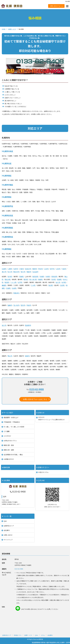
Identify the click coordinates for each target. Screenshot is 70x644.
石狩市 (16, 269)
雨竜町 (22, 277)
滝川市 (4, 272)
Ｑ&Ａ (36, 635)
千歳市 (64, 269)
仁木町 (33, 285)
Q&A (5, 521)
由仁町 (58, 282)
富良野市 (28, 325)
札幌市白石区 (8, 215)
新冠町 (7, 282)
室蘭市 (10, 305)
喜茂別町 (35, 277)
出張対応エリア (9, 526)
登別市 (23, 305)
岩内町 (10, 277)
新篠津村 (16, 293)
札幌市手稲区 (8, 185)
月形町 (54, 279)
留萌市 (27, 356)
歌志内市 (16, 272)
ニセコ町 (13, 282)
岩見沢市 (28, 269)
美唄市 (35, 269)
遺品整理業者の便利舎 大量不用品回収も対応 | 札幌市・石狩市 (51, 642)
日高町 (8, 288)
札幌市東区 (7, 176)
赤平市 (52, 269)
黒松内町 (8, 279)
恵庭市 (29, 272)
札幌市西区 (7, 197)
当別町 (62, 285)
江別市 (46, 269)
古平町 (20, 282)
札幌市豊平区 (8, 206)
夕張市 (22, 269)
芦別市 (40, 269)
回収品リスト (18, 635)
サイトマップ (8, 540)
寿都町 (40, 279)
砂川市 (10, 272)
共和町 (48, 277)
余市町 (64, 282)
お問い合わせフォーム (56, 6)
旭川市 (4, 325)
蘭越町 (4, 285)
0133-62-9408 (37, 389)
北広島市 (35, 272)
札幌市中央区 (8, 151)
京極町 (42, 277)
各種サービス (28, 635)
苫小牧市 (16, 305)
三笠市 (58, 269)
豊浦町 (59, 279)
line (18, 608)
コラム (43, 635)
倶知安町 (54, 277)
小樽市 (10, 269)
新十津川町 (33, 279)
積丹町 (26, 279)
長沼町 (51, 285)
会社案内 (7, 530)
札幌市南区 (7, 249)
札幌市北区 (7, 163)
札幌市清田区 (8, 228)
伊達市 (29, 305)
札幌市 (4, 269)
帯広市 (10, 356)
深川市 (23, 272)
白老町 (14, 288)
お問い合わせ (8, 535)
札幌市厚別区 (8, 237)
